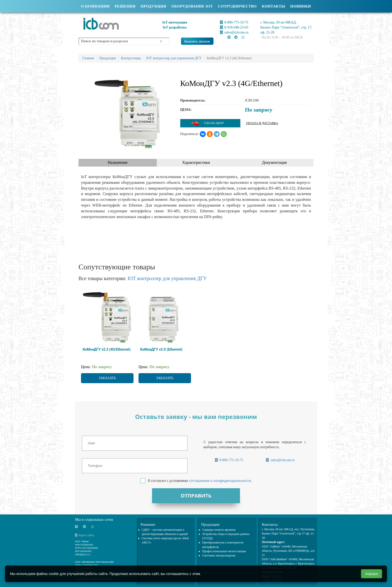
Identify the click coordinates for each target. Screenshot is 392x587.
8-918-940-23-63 (234, 27)
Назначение (118, 162)
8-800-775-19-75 (234, 22)
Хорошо (371, 574)
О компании (95, 6)
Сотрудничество (237, 6)
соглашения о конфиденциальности (220, 481)
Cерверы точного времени (219, 530)
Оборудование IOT (192, 6)
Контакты (273, 6)
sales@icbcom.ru (234, 32)
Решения (125, 6)
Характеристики (196, 162)
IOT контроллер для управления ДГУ (167, 278)
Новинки (301, 6)
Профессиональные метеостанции (224, 551)
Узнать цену (207, 123)
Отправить (196, 496)
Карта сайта (84, 535)
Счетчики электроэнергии (219, 555)
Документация (274, 162)
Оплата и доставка (262, 123)
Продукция (153, 6)
